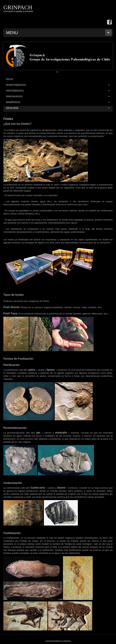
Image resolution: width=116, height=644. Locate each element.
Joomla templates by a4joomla (58, 641)
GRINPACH (18, 7)
